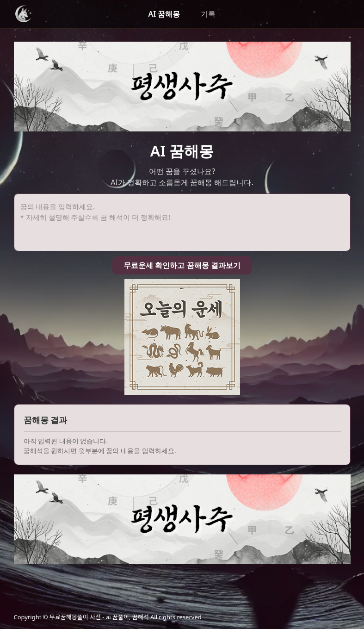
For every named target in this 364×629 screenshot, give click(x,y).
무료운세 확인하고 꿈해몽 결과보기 (182, 265)
